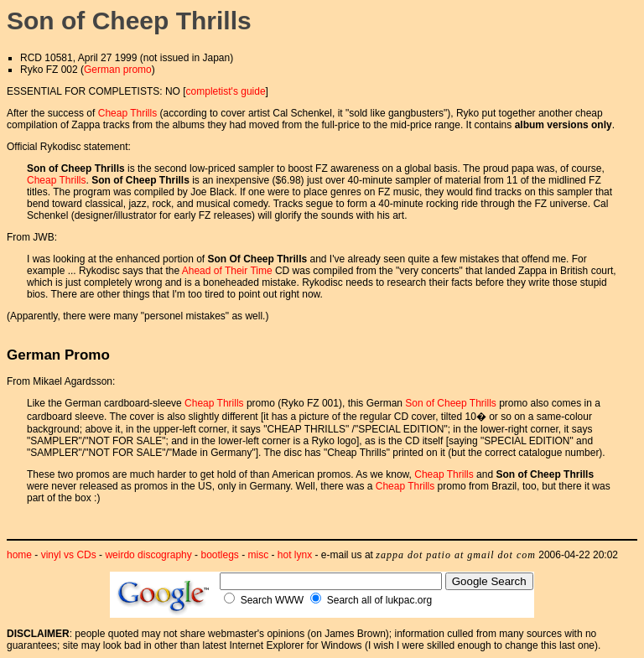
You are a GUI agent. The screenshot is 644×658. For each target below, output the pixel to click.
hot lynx (295, 555)
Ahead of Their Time (227, 271)
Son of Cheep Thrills (451, 403)
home (19, 555)
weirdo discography (148, 555)
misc (259, 555)
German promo (118, 70)
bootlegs (219, 555)
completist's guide (226, 91)
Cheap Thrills (127, 113)
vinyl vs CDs (69, 555)
